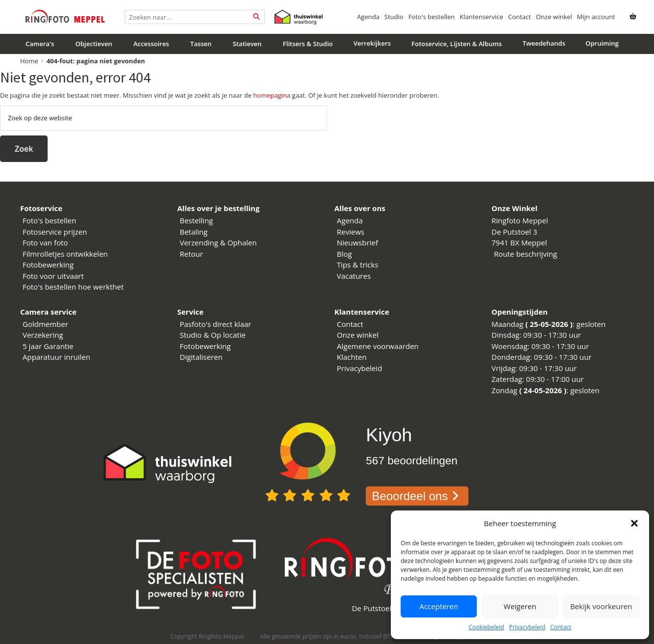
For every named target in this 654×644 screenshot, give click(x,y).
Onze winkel (554, 17)
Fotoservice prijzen (55, 232)
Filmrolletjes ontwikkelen (65, 254)
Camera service (48, 312)
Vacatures (354, 276)
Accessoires (151, 44)
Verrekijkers (372, 43)
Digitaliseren (201, 357)
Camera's (40, 44)
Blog (344, 254)
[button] (634, 523)
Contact (560, 627)
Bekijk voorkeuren (601, 606)
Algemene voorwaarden (378, 346)
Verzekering (43, 335)
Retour (191, 254)
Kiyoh (389, 435)
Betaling (194, 232)
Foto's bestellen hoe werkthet (73, 287)
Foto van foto (45, 242)
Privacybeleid (527, 627)
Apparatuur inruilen (56, 357)
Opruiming (602, 43)
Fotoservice (41, 208)
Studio (394, 17)
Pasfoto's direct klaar (216, 324)
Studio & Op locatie (213, 335)
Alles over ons (360, 208)
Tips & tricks (358, 265)
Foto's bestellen (432, 17)
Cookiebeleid (486, 627)
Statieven (247, 44)
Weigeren (520, 606)
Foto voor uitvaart (53, 276)
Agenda (368, 17)
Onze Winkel (515, 208)
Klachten (352, 357)
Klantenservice (481, 17)
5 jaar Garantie (48, 346)
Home (29, 61)
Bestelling (196, 220)
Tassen (201, 44)
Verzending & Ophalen (218, 242)
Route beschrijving (526, 254)
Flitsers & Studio (308, 44)
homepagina (272, 95)
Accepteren (439, 606)
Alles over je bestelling (218, 208)
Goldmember (45, 324)
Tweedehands (544, 43)
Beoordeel (417, 496)
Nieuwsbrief (357, 242)
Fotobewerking (48, 265)
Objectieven (94, 44)
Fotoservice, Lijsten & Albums (457, 44)
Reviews (351, 232)
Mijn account (596, 17)
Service (191, 312)
